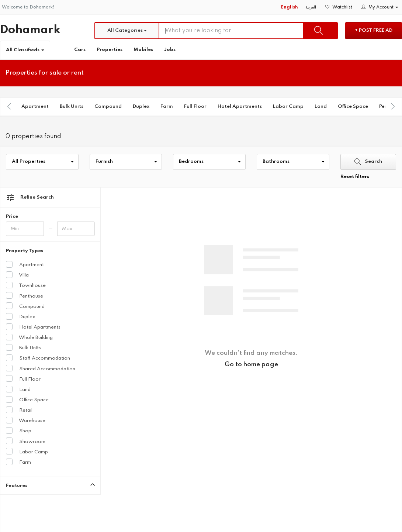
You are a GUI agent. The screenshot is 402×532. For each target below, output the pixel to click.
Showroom (26, 441)
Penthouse (25, 296)
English (290, 7)
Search (368, 162)
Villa (17, 275)
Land (321, 107)
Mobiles (143, 50)
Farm (167, 107)
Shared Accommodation (41, 368)
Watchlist (339, 7)
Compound (108, 107)
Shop (19, 430)
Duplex (141, 107)
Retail (19, 410)
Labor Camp (288, 107)
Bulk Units (72, 107)
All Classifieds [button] (25, 50)
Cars (80, 50)
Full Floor (195, 107)
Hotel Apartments (240, 107)
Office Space (353, 107)
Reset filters (355, 177)
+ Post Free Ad (374, 30)
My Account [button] (380, 7)
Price (12, 217)
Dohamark (30, 30)
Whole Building (29, 337)
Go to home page (251, 365)
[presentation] (9, 106)
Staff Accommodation (38, 358)
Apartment (35, 107)
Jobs (170, 50)
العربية (311, 7)
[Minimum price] (25, 229)
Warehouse (26, 420)
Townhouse (26, 285)
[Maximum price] (76, 229)
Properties (110, 50)
